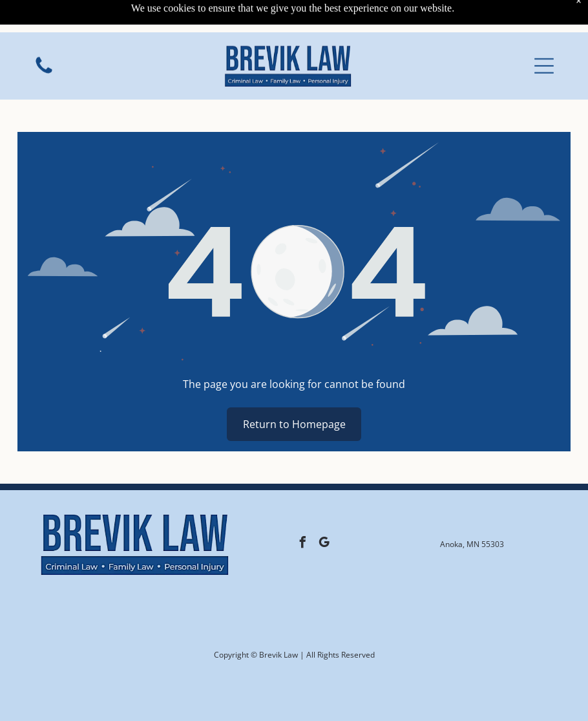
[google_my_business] (324, 544)
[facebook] (302, 544)
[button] (544, 36)
